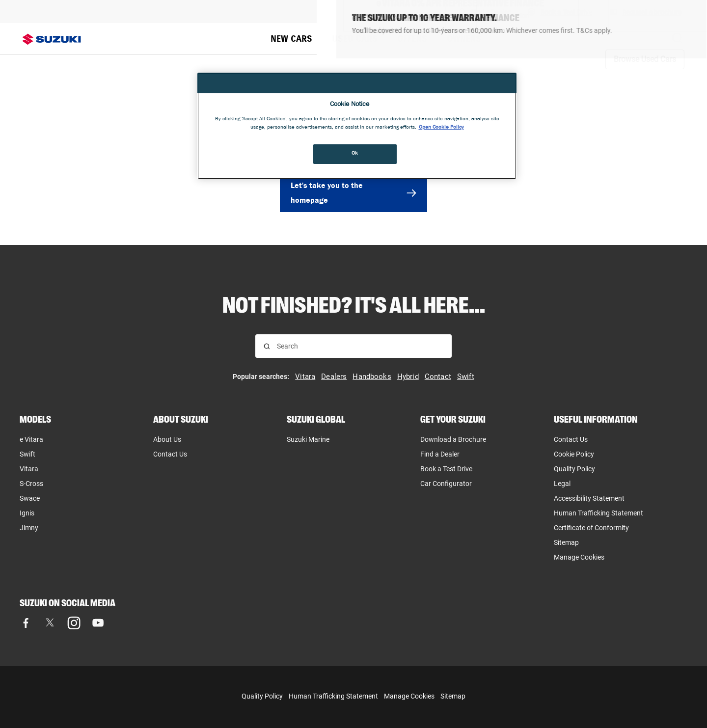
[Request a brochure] (646, 12)
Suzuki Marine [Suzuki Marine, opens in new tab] (308, 439)
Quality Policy (574, 469)
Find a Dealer (440, 454)
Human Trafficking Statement (333, 696)
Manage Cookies (579, 557)
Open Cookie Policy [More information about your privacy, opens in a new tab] (441, 128)
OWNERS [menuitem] (464, 39)
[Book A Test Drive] (560, 12)
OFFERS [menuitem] (412, 39)
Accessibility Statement (589, 498)
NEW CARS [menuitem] (291, 39)
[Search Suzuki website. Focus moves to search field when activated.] (678, 39)
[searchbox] (360, 346)
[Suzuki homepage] (52, 39)
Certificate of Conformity (591, 528)
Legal (562, 484)
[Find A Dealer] (484, 12)
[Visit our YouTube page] (98, 623)
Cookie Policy (574, 454)
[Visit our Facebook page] (26, 623)
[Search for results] (267, 346)
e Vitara (31, 439)
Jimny (29, 528)
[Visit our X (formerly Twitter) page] (50, 623)
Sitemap (566, 542)
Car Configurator (446, 484)
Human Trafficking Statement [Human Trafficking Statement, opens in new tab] (598, 513)
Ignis (27, 513)
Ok (355, 154)
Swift (27, 454)
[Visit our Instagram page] (74, 623)
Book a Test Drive (446, 469)
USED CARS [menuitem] (355, 39)
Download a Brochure (453, 439)
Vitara (29, 469)
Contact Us (170, 454)
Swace (30, 498)
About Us (167, 439)
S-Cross (31, 484)
